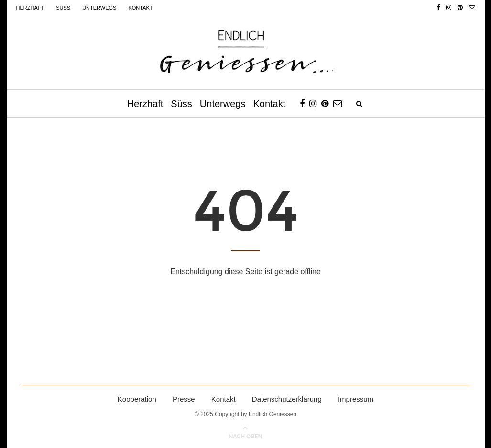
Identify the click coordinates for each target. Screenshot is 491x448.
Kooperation (137, 399)
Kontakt (140, 8)
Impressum (356, 399)
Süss (63, 8)
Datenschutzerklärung (287, 399)
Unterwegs (99, 8)
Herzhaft (30, 8)
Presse (184, 399)
